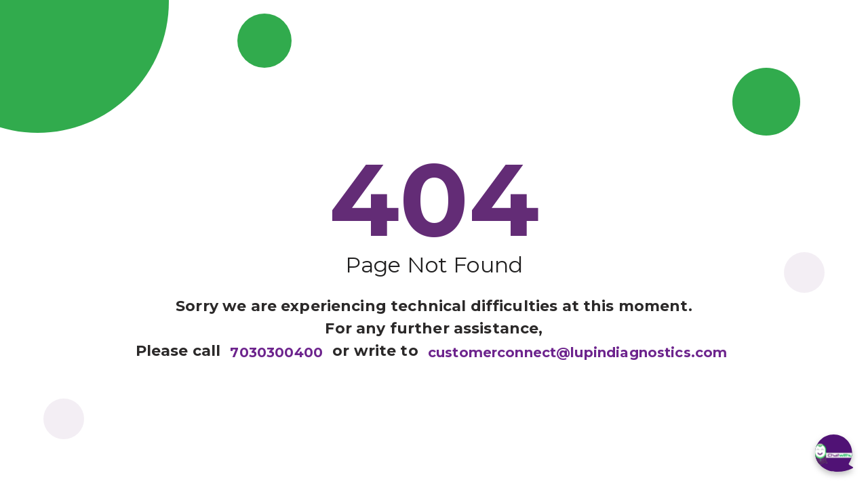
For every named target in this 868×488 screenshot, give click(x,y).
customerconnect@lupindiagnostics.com (577, 352)
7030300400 (276, 352)
